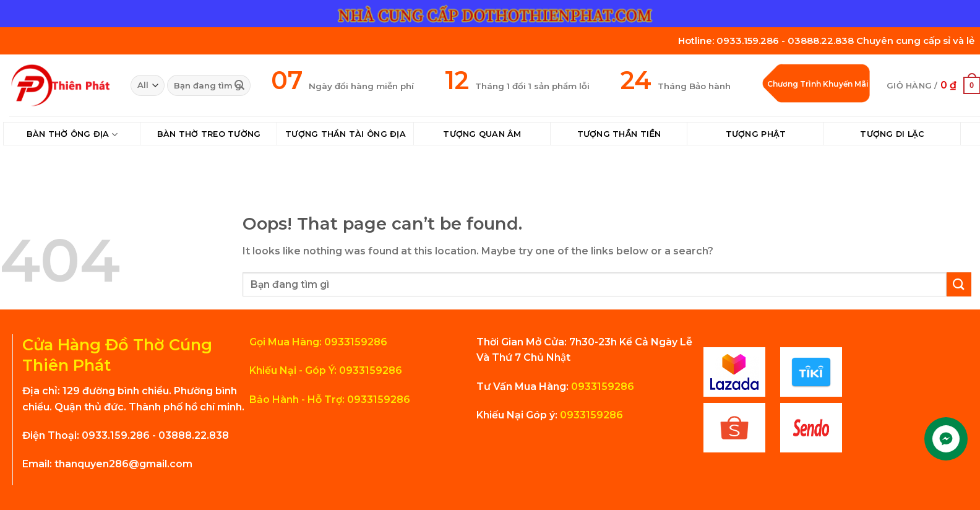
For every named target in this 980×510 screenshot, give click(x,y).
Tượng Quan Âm (482, 134)
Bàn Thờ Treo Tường (209, 134)
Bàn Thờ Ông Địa (72, 135)
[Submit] (239, 85)
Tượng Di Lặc (892, 134)
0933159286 (601, 387)
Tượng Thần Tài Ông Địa (346, 134)
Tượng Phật (756, 134)
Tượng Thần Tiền (619, 134)
